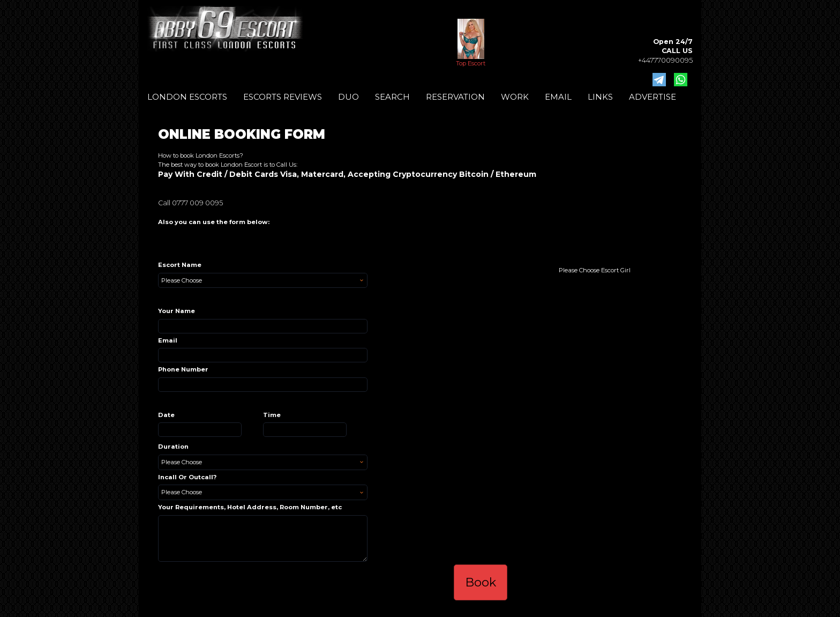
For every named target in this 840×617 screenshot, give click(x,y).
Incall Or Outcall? (187, 477)
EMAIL (558, 97)
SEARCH (392, 97)
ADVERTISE (652, 97)
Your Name (177, 311)
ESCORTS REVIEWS (283, 97)
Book (481, 582)
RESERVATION (455, 97)
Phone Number (183, 369)
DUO (348, 97)
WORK (515, 97)
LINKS (600, 97)
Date (166, 415)
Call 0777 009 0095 (190, 203)
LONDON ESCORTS (187, 97)
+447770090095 (665, 60)
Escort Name (180, 265)
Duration (173, 447)
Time (272, 415)
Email (168, 340)
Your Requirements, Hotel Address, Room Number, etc (250, 507)
